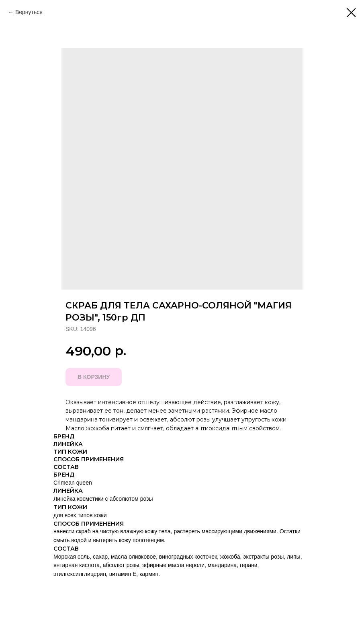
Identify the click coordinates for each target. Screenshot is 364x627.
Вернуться (29, 12)
